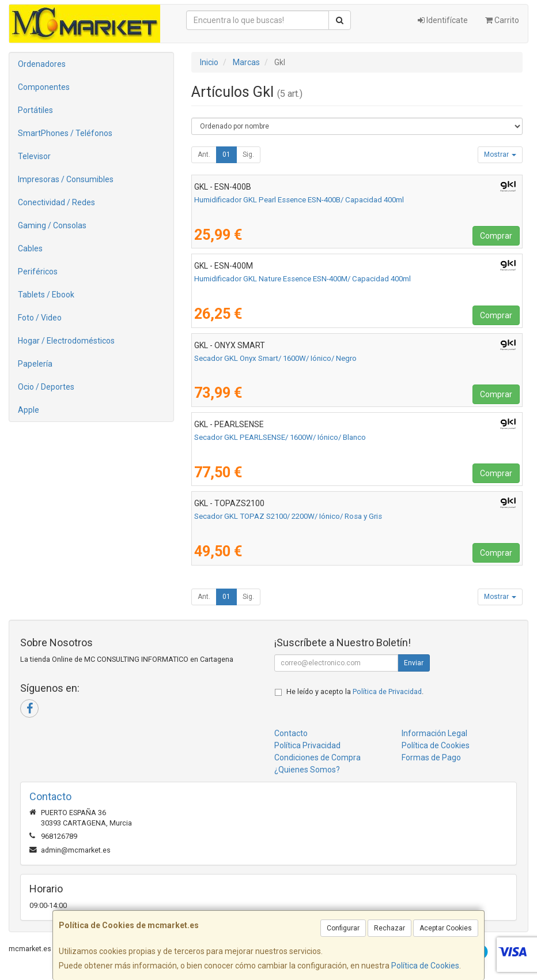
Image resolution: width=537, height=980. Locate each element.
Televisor (34, 156)
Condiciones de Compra (317, 757)
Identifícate (443, 20)
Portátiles (35, 110)
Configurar (343, 928)
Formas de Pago (431, 757)
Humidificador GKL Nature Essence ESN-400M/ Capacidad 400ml (302, 279)
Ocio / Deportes (46, 387)
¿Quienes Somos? (307, 770)
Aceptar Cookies (446, 928)
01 (226, 154)
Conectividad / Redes (56, 202)
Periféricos (38, 272)
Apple (29, 410)
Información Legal (434, 733)
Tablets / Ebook (46, 295)
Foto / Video (40, 318)
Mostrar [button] (500, 154)
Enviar (414, 663)
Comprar (496, 236)
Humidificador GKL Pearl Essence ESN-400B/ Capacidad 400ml (299, 200)
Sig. (248, 154)
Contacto (291, 733)
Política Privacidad (307, 745)
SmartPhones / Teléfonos (65, 133)
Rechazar (389, 928)
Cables (30, 248)
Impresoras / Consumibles (66, 179)
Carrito (502, 20)
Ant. (204, 154)
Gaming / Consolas (52, 225)
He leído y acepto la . (355, 691)
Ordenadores (42, 64)
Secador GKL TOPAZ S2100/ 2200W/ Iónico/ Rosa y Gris (288, 516)
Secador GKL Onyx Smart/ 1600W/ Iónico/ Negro (275, 358)
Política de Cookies (425, 966)
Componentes (44, 87)
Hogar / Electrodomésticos (66, 341)
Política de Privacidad (387, 691)
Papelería (35, 364)
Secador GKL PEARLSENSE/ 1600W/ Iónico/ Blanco (280, 437)
